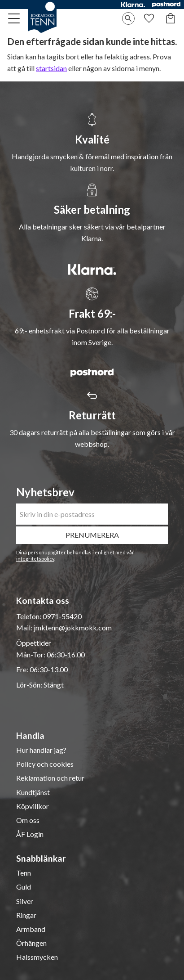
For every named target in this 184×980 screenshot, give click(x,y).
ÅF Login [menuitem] (30, 834)
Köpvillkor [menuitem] (33, 806)
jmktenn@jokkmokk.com (73, 627)
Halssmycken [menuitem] (37, 957)
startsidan (51, 68)
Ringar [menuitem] (26, 915)
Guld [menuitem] (24, 887)
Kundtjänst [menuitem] (33, 792)
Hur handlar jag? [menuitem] (41, 750)
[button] (14, 18)
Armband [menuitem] (31, 929)
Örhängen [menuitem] (31, 943)
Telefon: (29, 616)
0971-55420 (62, 616)
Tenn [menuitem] (24, 873)
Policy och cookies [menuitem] (45, 764)
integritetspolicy (35, 559)
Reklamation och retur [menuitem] (50, 778)
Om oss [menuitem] (28, 820)
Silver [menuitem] (25, 901)
